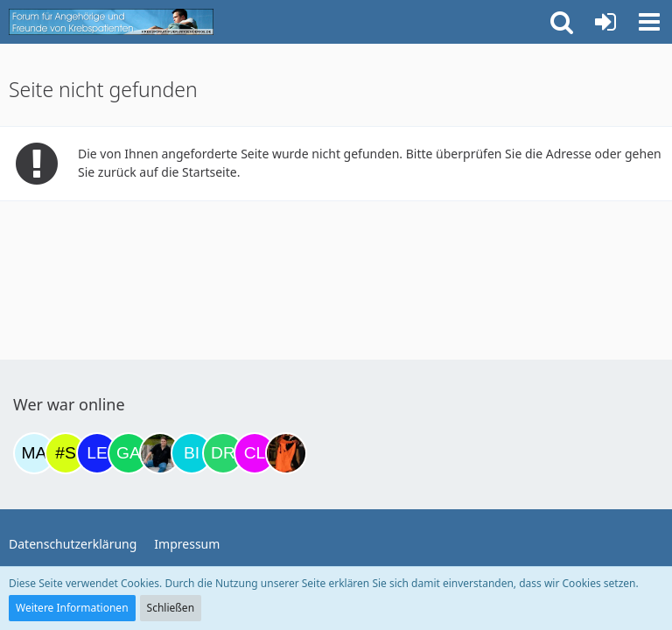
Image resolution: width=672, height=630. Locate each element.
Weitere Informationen (72, 608)
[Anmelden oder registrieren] (605, 22)
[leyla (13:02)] (97, 453)
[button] (649, 22)
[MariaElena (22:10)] (34, 453)
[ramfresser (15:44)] (160, 453)
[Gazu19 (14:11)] (129, 453)
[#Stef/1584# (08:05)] (66, 453)
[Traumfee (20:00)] (286, 453)
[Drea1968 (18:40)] (223, 453)
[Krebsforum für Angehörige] (111, 22)
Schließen (171, 608)
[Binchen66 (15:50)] (192, 453)
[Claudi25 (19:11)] (255, 453)
